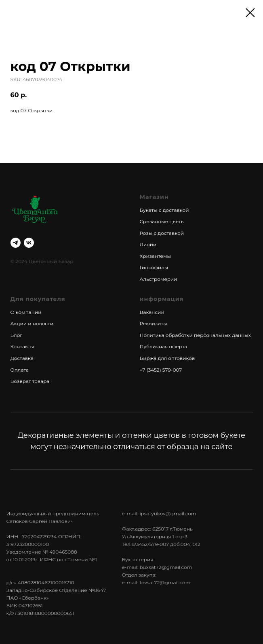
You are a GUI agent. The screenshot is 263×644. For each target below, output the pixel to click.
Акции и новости (32, 323)
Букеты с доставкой (164, 210)
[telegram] (16, 243)
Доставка (22, 358)
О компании (26, 312)
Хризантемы (155, 256)
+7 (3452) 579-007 (161, 370)
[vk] (29, 243)
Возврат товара (30, 381)
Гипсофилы (154, 267)
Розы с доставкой (162, 233)
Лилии (148, 244)
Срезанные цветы (162, 221)
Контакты (22, 346)
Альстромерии (159, 279)
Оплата (20, 370)
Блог (16, 335)
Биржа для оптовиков (167, 358)
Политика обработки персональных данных (196, 335)
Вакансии (152, 312)
